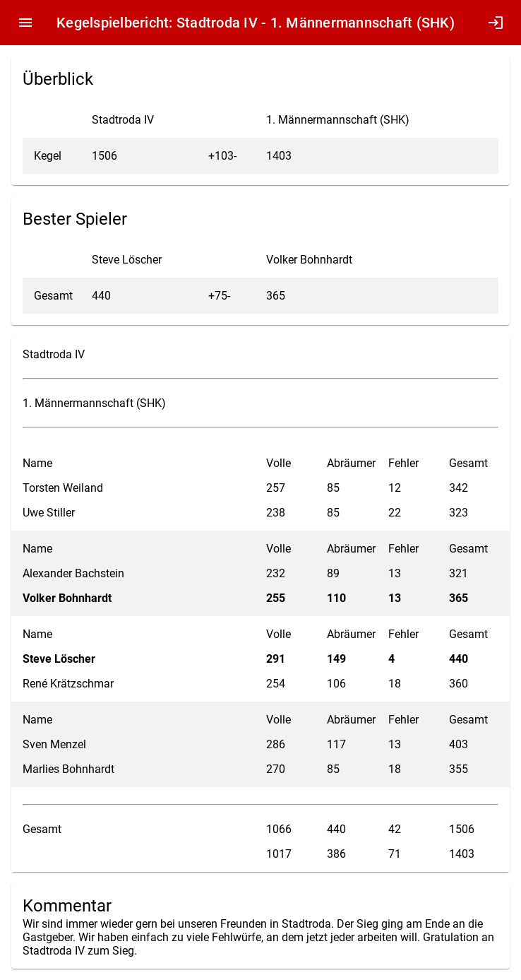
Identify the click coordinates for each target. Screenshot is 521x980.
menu (25, 23)
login (496, 23)
